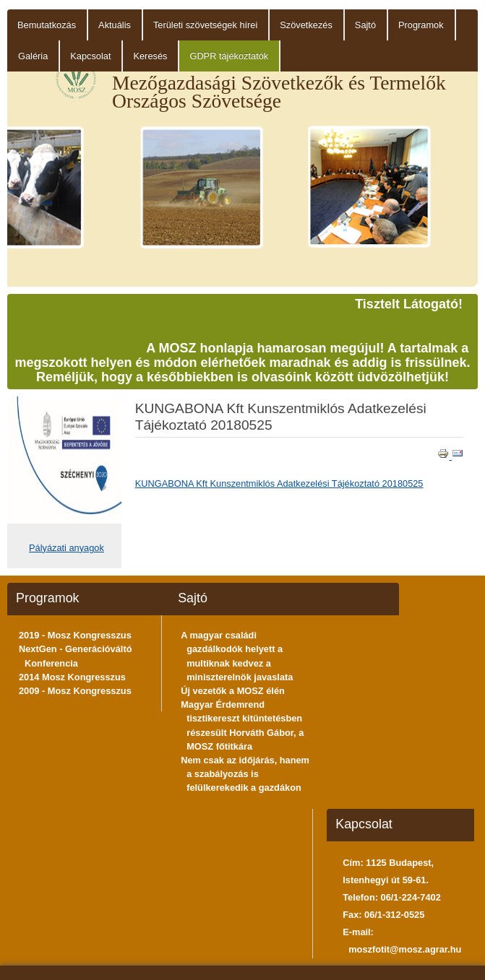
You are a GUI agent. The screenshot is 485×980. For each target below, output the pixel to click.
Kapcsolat (90, 56)
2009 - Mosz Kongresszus (75, 691)
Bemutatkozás (47, 25)
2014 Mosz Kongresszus (72, 677)
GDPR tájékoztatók (229, 56)
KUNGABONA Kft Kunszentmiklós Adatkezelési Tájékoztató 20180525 (279, 484)
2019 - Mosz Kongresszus (75, 635)
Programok (421, 25)
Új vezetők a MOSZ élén (233, 691)
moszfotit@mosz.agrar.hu (405, 949)
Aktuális (115, 25)
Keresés (150, 56)
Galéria (33, 56)
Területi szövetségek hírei (205, 25)
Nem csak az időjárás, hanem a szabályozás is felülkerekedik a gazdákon (245, 774)
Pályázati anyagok (66, 548)
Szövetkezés (306, 25)
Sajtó (365, 25)
